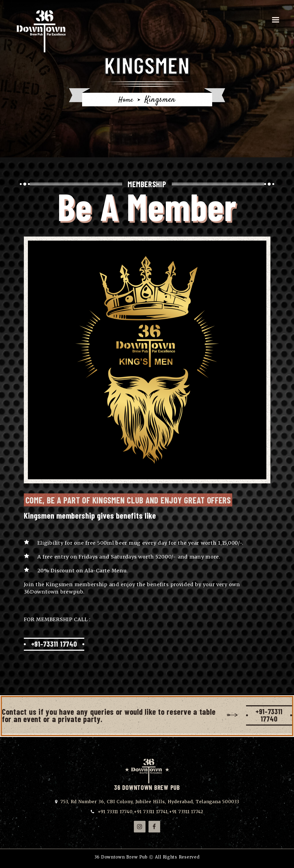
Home (126, 100)
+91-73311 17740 (56, 644)
